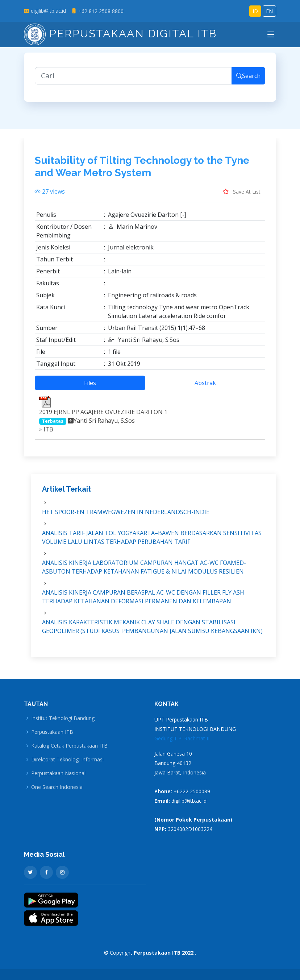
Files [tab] (90, 388)
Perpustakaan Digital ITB (120, 34)
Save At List (242, 197)
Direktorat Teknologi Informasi (67, 760)
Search (248, 81)
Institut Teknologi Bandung (63, 718)
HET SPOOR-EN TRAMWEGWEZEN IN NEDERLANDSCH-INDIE (126, 517)
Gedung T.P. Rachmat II (182, 738)
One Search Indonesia (57, 787)
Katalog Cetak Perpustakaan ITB (69, 746)
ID (255, 11)
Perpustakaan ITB (52, 732)
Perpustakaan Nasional (58, 773)
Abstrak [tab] (205, 388)
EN (269, 11)
